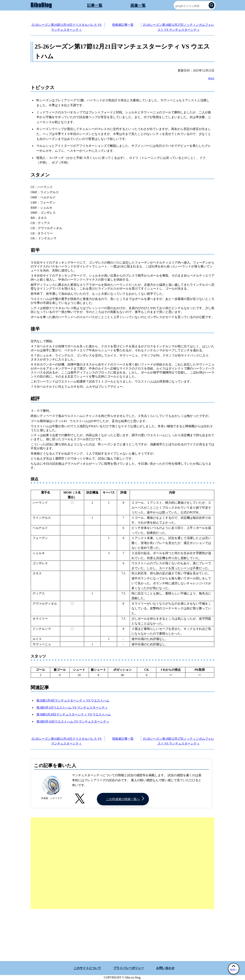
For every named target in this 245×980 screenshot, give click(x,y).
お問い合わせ (165, 968)
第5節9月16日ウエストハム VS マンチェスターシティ (73, 721)
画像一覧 (138, 5)
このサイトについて (87, 968)
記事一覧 (95, 5)
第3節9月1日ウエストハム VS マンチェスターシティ (72, 708)
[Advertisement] (122, 863)
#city (211, 78)
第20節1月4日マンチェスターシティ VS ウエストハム (73, 700)
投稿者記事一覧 (123, 25)
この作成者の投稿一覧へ (123, 799)
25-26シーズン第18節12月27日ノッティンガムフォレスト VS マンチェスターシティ (178, 27)
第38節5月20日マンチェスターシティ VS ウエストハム (73, 714)
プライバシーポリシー (129, 968)
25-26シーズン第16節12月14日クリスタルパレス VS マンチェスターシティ (66, 27)
